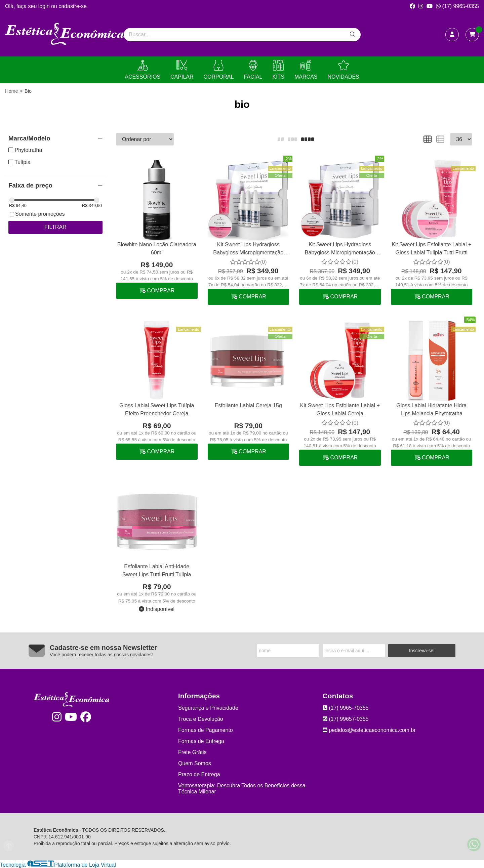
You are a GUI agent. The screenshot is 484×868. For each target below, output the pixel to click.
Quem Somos (195, 763)
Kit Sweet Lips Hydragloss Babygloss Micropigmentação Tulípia (248, 250)
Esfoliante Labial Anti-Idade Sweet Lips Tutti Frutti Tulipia (157, 570)
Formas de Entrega (201, 741)
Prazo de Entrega (199, 774)
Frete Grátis (192, 752)
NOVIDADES (343, 70)
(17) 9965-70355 (346, 708)
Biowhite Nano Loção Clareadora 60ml (157, 249)
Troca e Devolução (201, 719)
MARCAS (306, 70)
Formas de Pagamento (206, 730)
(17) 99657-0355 (346, 719)
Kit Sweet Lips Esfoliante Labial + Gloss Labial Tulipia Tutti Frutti (431, 249)
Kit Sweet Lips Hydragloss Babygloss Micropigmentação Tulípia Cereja (340, 250)
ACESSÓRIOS (143, 70)
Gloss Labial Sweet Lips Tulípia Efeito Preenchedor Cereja (157, 409)
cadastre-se (73, 6)
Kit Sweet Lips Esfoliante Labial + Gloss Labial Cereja (340, 409)
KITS (278, 70)
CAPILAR (182, 70)
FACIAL (253, 70)
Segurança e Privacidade (208, 708)
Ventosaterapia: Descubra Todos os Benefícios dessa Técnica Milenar (242, 789)
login (45, 6)
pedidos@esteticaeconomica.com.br (369, 730)
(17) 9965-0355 (457, 6)
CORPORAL (219, 70)
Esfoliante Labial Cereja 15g (248, 405)
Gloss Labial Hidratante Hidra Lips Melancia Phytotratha (431, 409)
